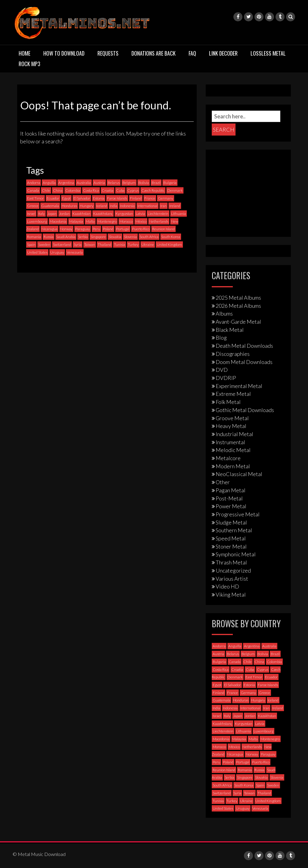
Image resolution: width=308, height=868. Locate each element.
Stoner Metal (231, 546)
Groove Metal (232, 418)
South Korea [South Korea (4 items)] (171, 237)
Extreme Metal (233, 394)
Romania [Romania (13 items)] (34, 237)
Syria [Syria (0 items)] (78, 245)
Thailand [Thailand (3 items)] (105, 245)
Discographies (233, 354)
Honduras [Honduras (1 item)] (69, 206)
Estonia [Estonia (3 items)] (99, 198)
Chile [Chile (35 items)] (46, 190)
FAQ (192, 53)
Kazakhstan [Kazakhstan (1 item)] (82, 214)
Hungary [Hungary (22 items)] (87, 206)
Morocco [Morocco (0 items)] (126, 221)
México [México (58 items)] (141, 221)
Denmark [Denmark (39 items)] (175, 190)
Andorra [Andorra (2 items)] (34, 183)
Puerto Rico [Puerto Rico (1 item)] (141, 229)
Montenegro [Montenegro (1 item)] (107, 221)
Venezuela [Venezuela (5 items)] (75, 252)
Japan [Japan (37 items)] (52, 214)
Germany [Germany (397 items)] (166, 198)
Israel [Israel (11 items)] (31, 214)
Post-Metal (229, 498)
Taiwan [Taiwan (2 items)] (90, 245)
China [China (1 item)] (58, 190)
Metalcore (228, 458)
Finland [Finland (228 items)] (136, 198)
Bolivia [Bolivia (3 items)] (144, 183)
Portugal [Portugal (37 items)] (123, 229)
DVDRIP (226, 378)
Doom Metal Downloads (244, 362)
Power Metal (231, 506)
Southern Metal (234, 530)
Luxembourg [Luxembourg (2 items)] (37, 221)
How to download (64, 53)
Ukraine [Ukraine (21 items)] (148, 245)
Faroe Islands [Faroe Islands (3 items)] (117, 198)
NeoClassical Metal (239, 474)
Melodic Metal (233, 450)
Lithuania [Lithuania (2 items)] (179, 214)
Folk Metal (228, 402)
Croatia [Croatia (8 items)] (108, 190)
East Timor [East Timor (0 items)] (35, 198)
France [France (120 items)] (150, 198)
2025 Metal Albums (238, 298)
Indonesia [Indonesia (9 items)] (127, 206)
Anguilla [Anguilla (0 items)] (49, 183)
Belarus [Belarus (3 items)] (114, 183)
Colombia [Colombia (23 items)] (73, 190)
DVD (222, 370)
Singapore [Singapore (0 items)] (98, 237)
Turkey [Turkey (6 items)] (133, 245)
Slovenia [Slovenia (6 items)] (130, 237)
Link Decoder (223, 53)
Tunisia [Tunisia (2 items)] (120, 245)
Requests (108, 53)
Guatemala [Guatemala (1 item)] (50, 206)
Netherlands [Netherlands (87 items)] (159, 221)
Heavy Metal (231, 426)
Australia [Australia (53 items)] (84, 183)
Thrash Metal (231, 562)
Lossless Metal (268, 53)
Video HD (227, 586)
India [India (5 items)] (114, 206)
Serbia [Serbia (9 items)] (83, 237)
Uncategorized (233, 570)
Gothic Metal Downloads (245, 410)
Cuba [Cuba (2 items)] (120, 190)
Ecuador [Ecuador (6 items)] (53, 198)
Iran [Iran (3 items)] (163, 206)
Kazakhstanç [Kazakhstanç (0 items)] (103, 214)
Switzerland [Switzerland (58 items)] (62, 245)
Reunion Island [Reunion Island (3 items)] (163, 229)
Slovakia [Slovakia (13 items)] (115, 237)
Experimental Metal (239, 386)
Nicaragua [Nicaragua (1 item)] (49, 229)
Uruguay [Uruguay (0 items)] (57, 252)
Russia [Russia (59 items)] (49, 237)
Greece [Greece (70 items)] (33, 206)
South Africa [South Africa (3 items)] (149, 237)
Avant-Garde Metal (238, 322)
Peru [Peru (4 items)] (96, 229)
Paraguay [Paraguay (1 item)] (83, 229)
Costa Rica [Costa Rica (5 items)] (91, 190)
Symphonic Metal (236, 554)
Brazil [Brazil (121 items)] (156, 183)
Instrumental (230, 442)
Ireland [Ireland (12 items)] (175, 206)
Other (223, 482)
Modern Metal (233, 466)
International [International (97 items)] (148, 206)
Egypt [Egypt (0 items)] (66, 198)
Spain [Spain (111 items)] (31, 245)
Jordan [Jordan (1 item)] (65, 214)
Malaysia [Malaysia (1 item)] (76, 221)
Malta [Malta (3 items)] (90, 221)
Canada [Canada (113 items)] (33, 190)
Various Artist (232, 579)
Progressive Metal (238, 514)
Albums (224, 313)
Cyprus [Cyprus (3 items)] (133, 190)
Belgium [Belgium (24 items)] (129, 183)
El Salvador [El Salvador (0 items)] (82, 198)
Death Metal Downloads (244, 346)
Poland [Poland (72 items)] (108, 229)
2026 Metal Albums (238, 306)
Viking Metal (231, 594)
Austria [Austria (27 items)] (99, 183)
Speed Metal (231, 538)
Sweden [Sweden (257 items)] (44, 245)
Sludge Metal (231, 522)
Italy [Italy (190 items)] (42, 214)
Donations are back (154, 53)
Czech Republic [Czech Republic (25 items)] (153, 190)
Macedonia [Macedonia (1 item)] (58, 221)
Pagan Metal (231, 490)
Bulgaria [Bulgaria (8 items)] (170, 183)
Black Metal (230, 330)
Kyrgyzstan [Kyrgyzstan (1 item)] (124, 214)
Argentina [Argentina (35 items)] (66, 183)
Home (25, 53)
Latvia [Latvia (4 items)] (140, 214)
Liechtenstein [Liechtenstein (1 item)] (158, 214)
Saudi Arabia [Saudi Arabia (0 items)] (66, 237)
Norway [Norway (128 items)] (66, 229)
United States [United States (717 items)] (37, 252)
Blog (221, 338)
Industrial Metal (234, 434)
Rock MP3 (29, 64)
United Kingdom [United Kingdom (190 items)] (169, 245)
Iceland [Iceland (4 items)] (102, 206)
